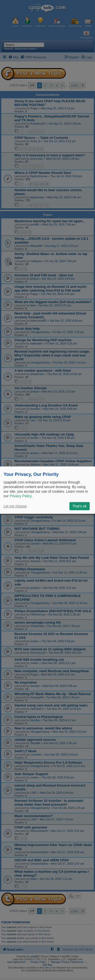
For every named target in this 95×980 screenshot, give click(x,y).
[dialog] (48, 490)
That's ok (80, 506)
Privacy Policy (21, 496)
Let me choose (15, 506)
